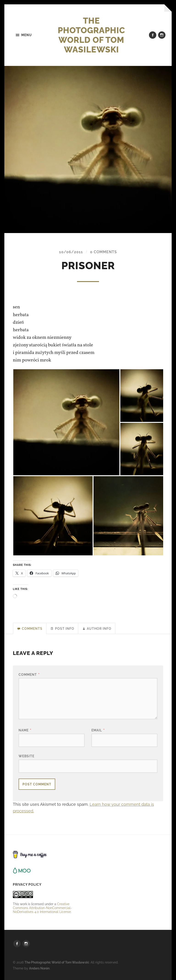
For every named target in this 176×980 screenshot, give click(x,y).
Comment (29, 675)
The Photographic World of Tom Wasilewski (91, 35)
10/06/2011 (71, 252)
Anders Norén (39, 968)
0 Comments (103, 252)
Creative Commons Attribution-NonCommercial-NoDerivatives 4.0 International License (42, 908)
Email (98, 730)
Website (26, 756)
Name (25, 730)
